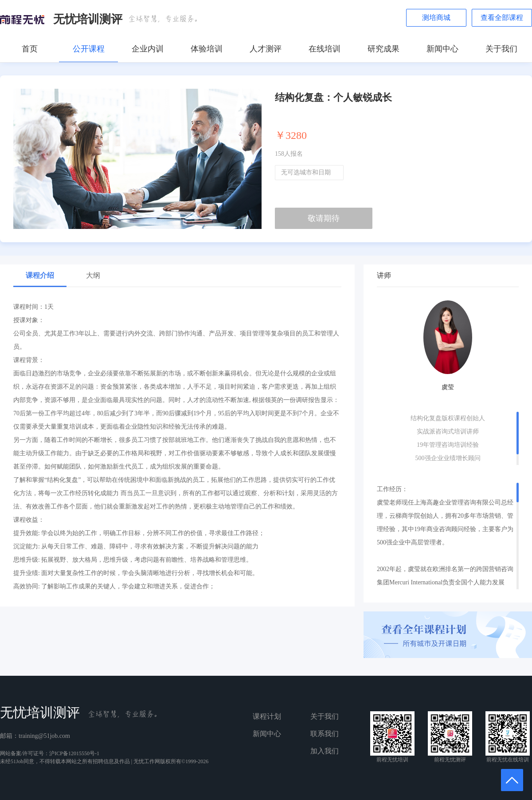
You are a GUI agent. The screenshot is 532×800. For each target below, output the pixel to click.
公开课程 (89, 49)
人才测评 (266, 49)
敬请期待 (324, 218)
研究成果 (383, 49)
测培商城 (436, 18)
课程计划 (267, 716)
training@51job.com (44, 736)
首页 (30, 49)
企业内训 (148, 49)
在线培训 (325, 49)
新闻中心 (442, 49)
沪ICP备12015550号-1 (74, 753)
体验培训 (207, 49)
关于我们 (501, 49)
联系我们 (325, 734)
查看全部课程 (502, 18)
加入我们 (325, 751)
